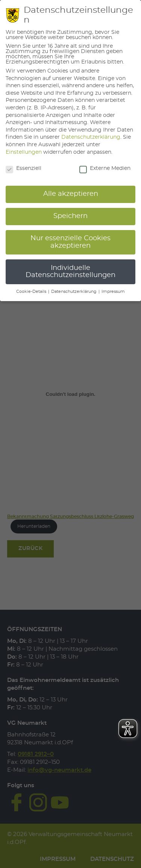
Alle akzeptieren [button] (71, 194)
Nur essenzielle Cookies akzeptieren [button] (70, 242)
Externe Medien (105, 168)
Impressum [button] (113, 292)
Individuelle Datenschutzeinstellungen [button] (70, 272)
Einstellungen (24, 152)
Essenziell (23, 168)
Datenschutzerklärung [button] (74, 292)
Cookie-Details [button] (32, 292)
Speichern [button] (70, 216)
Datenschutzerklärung (91, 137)
